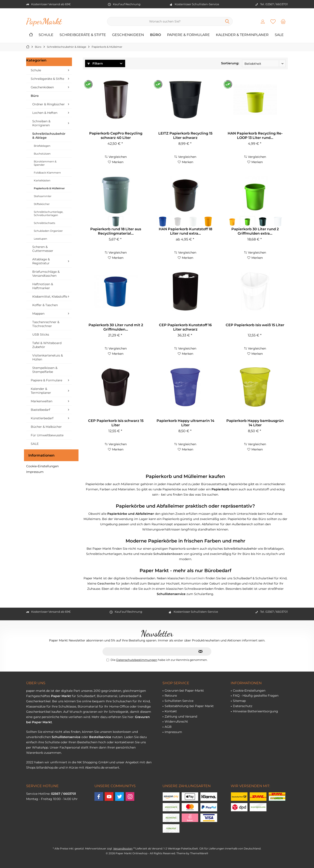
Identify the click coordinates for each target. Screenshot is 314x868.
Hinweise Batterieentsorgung (255, 711)
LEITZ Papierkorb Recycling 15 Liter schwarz (185, 136)
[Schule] (46, 35)
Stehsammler (43, 196)
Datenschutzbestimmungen (137, 660)
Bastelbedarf (40, 410)
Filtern (95, 63)
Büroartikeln (195, 578)
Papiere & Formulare (46, 380)
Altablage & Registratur (41, 261)
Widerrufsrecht (176, 721)
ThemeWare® (199, 853)
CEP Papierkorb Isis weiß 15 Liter (255, 325)
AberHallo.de (95, 767)
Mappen (38, 314)
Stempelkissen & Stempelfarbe (45, 370)
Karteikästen (42, 180)
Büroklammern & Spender (45, 163)
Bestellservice (100, 737)
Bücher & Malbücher (46, 427)
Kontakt (171, 711)
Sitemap (239, 701)
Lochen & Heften (45, 113)
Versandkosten (123, 848)
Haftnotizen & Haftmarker (43, 286)
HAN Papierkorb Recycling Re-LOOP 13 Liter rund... (255, 136)
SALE (35, 444)
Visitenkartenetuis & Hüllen (48, 357)
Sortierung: (230, 63)
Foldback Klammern (47, 173)
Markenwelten (42, 401)
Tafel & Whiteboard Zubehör (47, 345)
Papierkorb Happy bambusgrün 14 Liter (255, 423)
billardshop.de (47, 767)
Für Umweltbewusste (47, 435)
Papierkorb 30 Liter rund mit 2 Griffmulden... (116, 327)
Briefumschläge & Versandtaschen (46, 274)
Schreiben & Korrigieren (41, 123)
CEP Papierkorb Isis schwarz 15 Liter (116, 423)
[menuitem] (283, 21)
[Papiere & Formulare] (188, 35)
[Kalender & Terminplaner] (242, 35)
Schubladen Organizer (48, 231)
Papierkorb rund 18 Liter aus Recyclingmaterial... (116, 231)
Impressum (35, 472)
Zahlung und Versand (181, 716)
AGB (168, 727)
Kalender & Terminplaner (41, 391)
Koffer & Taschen (45, 305)
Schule (36, 70)
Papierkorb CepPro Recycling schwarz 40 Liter (116, 136)
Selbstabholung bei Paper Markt (189, 706)
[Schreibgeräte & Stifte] (83, 35)
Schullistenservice (66, 737)
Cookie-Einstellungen (42, 466)
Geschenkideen (42, 87)
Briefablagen (42, 146)
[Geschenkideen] (128, 35)
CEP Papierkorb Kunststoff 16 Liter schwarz (185, 327)
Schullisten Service (179, 701)
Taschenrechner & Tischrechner (46, 324)
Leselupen (40, 239)
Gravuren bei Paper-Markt (184, 691)
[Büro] (155, 35)
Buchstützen (42, 154)
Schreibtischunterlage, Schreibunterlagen (49, 213)
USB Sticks (41, 334)
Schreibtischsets (44, 223)
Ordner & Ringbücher (49, 104)
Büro (35, 96)
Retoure (171, 696)
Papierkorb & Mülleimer (49, 188)
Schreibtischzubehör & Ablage (49, 136)
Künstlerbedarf (42, 418)
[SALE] (279, 35)
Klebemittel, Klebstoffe (50, 297)
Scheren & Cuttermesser (43, 249)
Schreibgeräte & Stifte (47, 79)
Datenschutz (243, 706)
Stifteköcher (42, 204)
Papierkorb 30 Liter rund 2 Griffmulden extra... (255, 231)
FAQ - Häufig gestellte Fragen (256, 696)
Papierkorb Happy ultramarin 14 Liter (185, 423)
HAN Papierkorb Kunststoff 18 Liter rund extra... (185, 231)
